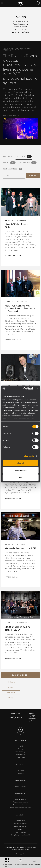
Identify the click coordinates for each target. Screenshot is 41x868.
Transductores (20, 758)
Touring (21, 749)
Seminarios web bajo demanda (21, 808)
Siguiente (11, 693)
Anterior (11, 687)
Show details (29, 456)
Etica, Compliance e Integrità (21, 835)
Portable (21, 746)
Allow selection (20, 470)
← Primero (11, 682)
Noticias (20, 829)
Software (21, 773)
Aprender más (9, 116)
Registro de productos (20, 802)
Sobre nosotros (21, 832)
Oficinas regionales (20, 823)
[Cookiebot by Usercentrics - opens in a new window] (24, 389)
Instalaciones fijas (20, 752)
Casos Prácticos (21, 786)
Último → (11, 698)
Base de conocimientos (20, 805)
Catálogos (20, 770)
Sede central (21, 821)
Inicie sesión (18, 21)
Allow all (20, 463)
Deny (20, 477)
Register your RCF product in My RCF (32, 717)
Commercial (20, 755)
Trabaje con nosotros (20, 826)
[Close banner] (38, 389)
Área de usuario (21, 799)
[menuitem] (21, 854)
